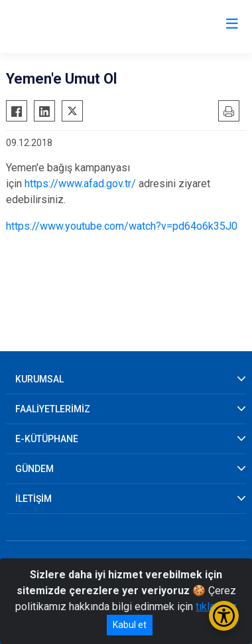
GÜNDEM (34, 469)
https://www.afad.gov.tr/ (80, 184)
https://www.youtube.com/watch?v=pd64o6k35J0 (122, 226)
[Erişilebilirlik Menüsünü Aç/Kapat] (224, 616)
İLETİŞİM (33, 499)
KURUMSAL (39, 379)
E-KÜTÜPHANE (47, 439)
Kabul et (130, 625)
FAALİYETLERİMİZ (53, 409)
